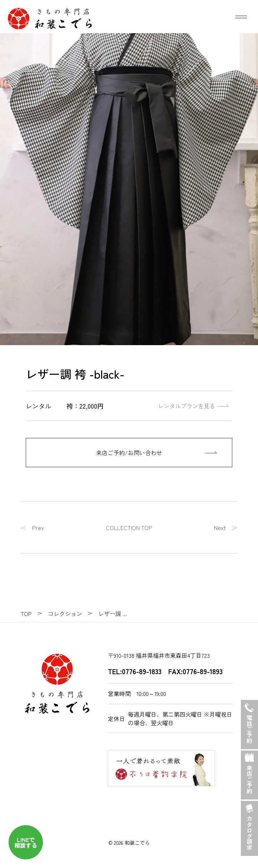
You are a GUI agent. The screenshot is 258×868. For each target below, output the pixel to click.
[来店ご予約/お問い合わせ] (129, 453)
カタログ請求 (249, 826)
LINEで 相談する (26, 842)
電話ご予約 (249, 722)
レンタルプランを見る (187, 406)
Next (220, 528)
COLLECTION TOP (129, 528)
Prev (38, 528)
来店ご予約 (249, 772)
